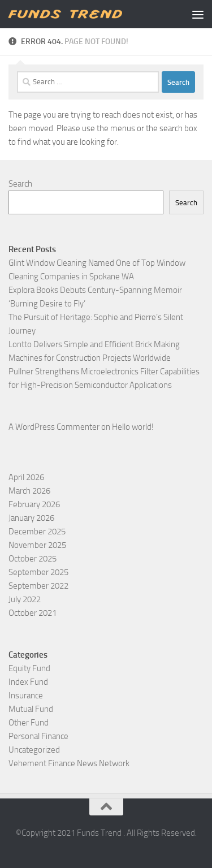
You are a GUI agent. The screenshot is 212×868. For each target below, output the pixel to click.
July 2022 (25, 599)
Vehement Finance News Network (69, 763)
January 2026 (31, 518)
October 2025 (33, 559)
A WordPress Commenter (54, 427)
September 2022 (38, 586)
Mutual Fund (31, 709)
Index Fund (28, 682)
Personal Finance (38, 736)
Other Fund (29, 723)
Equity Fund (29, 668)
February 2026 (34, 504)
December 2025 (37, 532)
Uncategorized (34, 750)
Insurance (26, 696)
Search (20, 184)
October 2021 (33, 613)
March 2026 (29, 491)
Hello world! (133, 427)
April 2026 (26, 477)
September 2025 (38, 572)
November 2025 (37, 545)
